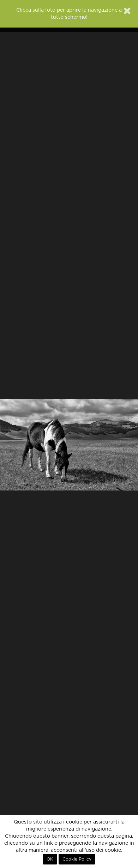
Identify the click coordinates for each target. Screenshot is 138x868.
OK (50, 859)
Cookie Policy (77, 859)
